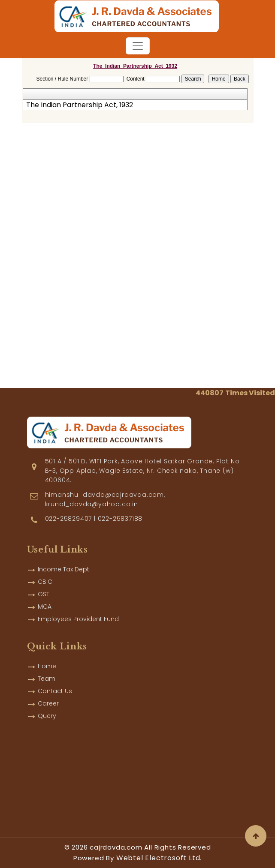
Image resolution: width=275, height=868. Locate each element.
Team (47, 671)
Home (47, 658)
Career (48, 696)
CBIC (45, 574)
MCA (45, 599)
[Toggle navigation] (138, 46)
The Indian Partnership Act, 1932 (80, 105)
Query (47, 708)
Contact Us (55, 683)
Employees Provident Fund (78, 611)
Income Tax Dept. (64, 562)
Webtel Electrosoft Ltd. (159, 858)
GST (44, 586)
